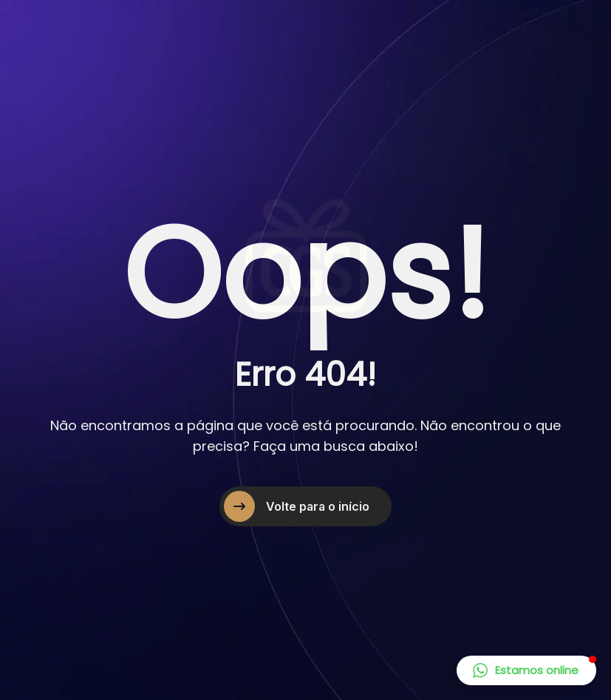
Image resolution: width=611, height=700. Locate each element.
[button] (526, 670)
